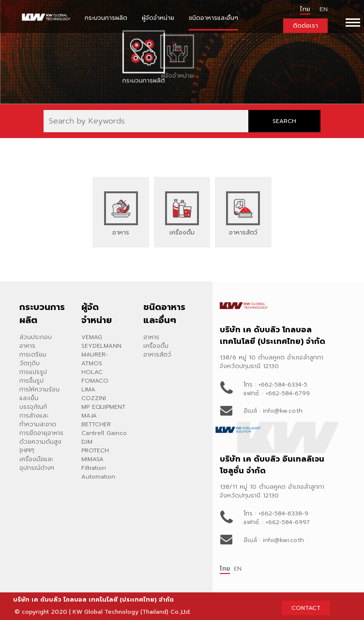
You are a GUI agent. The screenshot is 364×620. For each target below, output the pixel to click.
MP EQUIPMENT (103, 407)
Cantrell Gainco (104, 433)
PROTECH (95, 450)
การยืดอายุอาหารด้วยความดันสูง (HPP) (41, 442)
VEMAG (92, 337)
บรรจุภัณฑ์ (33, 407)
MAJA (89, 416)
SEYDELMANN (101, 346)
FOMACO (95, 381)
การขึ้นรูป (31, 381)
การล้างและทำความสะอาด (38, 420)
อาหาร (151, 337)
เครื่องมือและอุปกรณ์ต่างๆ (37, 464)
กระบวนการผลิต (106, 18)
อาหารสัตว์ (157, 355)
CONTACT (306, 608)
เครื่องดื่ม (156, 346)
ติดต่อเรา (305, 26)
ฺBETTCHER (96, 424)
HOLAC (92, 372)
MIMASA (92, 459)
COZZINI (94, 398)
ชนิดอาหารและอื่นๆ (213, 18)
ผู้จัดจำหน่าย (158, 18)
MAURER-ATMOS (95, 359)
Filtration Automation (98, 472)
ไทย (305, 9)
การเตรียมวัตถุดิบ (33, 359)
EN (238, 569)
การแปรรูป (33, 372)
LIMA (88, 389)
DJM (87, 442)
